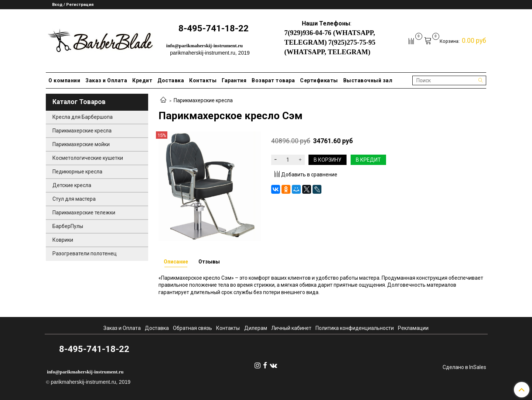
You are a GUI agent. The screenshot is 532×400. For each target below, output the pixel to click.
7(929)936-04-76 (308, 33)
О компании (64, 80)
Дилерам (256, 328)
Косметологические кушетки (88, 158)
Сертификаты (319, 80)
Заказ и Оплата (106, 80)
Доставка (171, 80)
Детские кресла (72, 185)
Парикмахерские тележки (84, 213)
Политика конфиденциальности (355, 328)
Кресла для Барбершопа (83, 117)
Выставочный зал (368, 80)
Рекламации (413, 328)
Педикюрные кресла (77, 172)
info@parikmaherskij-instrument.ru (205, 46)
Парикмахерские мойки (81, 144)
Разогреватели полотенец (85, 254)
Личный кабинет (291, 328)
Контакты (203, 80)
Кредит (142, 80)
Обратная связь (192, 328)
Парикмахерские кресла (203, 100)
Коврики (63, 240)
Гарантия (234, 80)
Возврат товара (273, 80)
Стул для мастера (74, 199)
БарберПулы (68, 226)
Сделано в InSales (464, 367)
